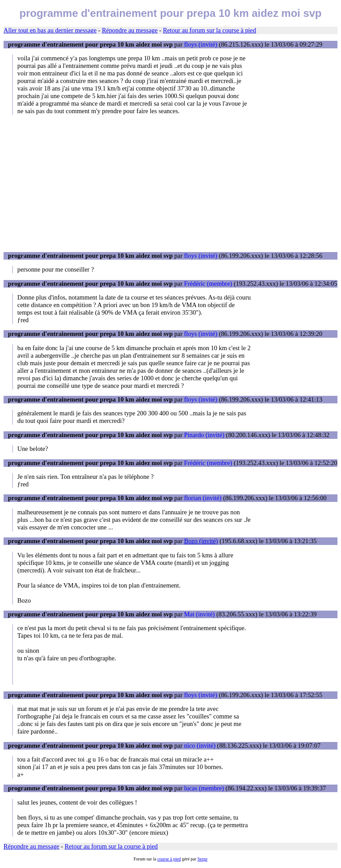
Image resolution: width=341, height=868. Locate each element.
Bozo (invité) (201, 541)
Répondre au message (129, 30)
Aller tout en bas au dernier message (50, 30)
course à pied (169, 859)
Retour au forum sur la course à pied (210, 30)
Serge (203, 859)
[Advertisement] (170, 183)
